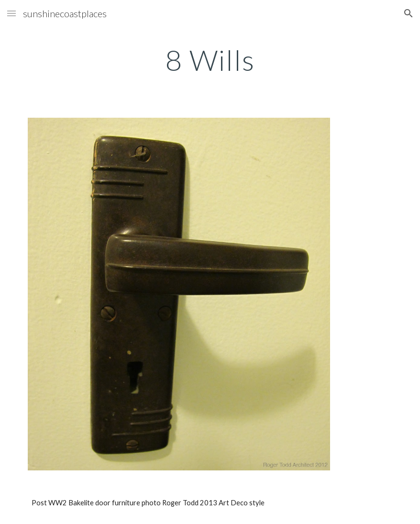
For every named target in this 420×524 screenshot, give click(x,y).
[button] (11, 13)
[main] (210, 60)
